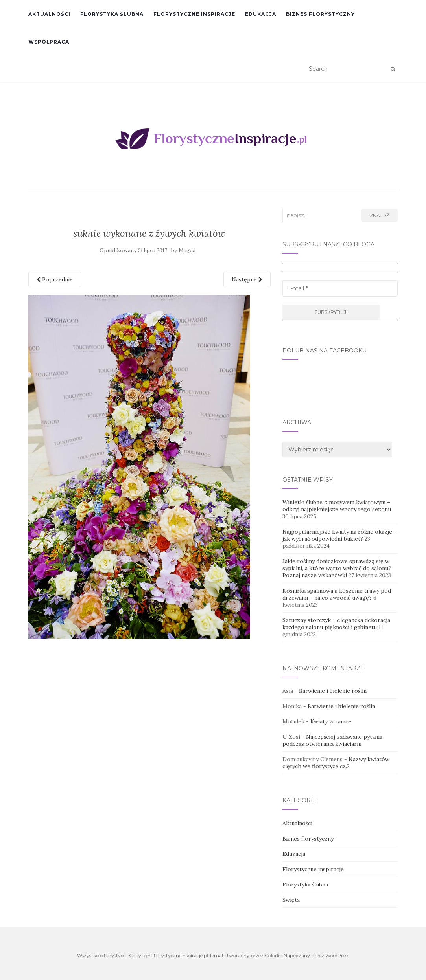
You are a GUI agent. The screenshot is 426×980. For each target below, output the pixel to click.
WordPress (337, 955)
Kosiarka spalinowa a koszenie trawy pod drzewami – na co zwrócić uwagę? (337, 594)
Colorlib (274, 955)
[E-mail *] (340, 288)
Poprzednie (55, 279)
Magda (187, 251)
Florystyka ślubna (112, 14)
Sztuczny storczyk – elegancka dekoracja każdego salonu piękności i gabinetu (336, 624)
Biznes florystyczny (320, 14)
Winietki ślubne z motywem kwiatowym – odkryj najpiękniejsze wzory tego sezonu (337, 506)
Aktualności (49, 14)
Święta (291, 900)
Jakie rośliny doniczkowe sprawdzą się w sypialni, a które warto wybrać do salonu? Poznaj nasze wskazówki (337, 568)
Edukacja (261, 14)
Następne (247, 279)
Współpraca (49, 42)
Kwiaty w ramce (331, 721)
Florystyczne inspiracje (194, 14)
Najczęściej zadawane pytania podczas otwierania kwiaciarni (332, 740)
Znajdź (380, 215)
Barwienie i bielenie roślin (333, 691)
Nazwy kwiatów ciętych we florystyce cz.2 (336, 763)
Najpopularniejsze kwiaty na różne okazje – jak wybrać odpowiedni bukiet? (340, 535)
